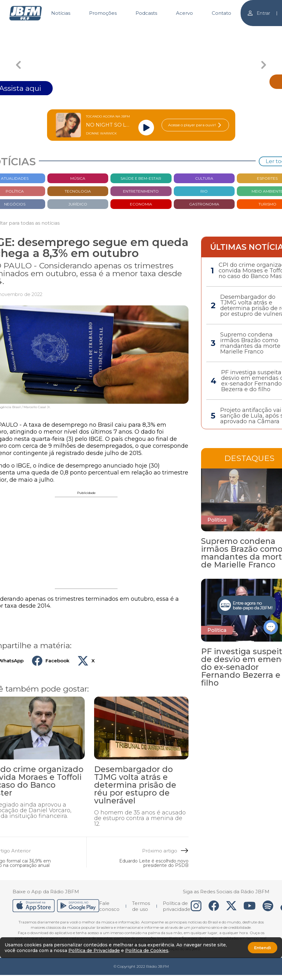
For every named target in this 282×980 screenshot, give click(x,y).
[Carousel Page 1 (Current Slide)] (96, 31)
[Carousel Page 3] (186, 31)
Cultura (204, 178)
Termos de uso (141, 906)
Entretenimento (141, 191)
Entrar (258, 13)
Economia (141, 204)
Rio (204, 191)
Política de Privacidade (94, 950)
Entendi (263, 948)
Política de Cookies (147, 950)
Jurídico (78, 204)
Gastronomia (204, 204)
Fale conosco (109, 906)
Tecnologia (78, 191)
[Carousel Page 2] (141, 31)
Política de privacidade (177, 906)
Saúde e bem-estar (141, 178)
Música (78, 178)
